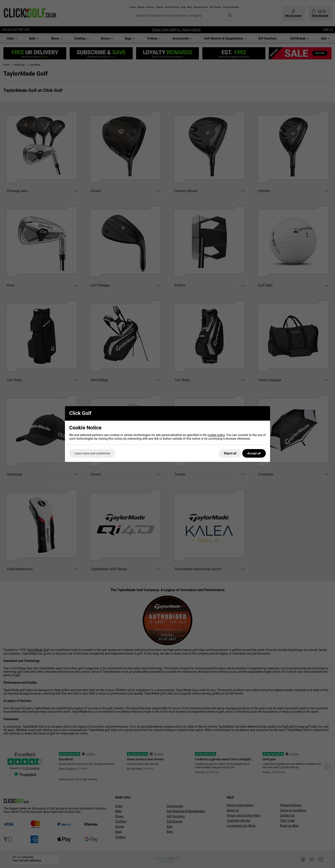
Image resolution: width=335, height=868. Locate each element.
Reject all (230, 453)
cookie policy (216, 435)
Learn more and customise (92, 453)
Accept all (254, 453)
